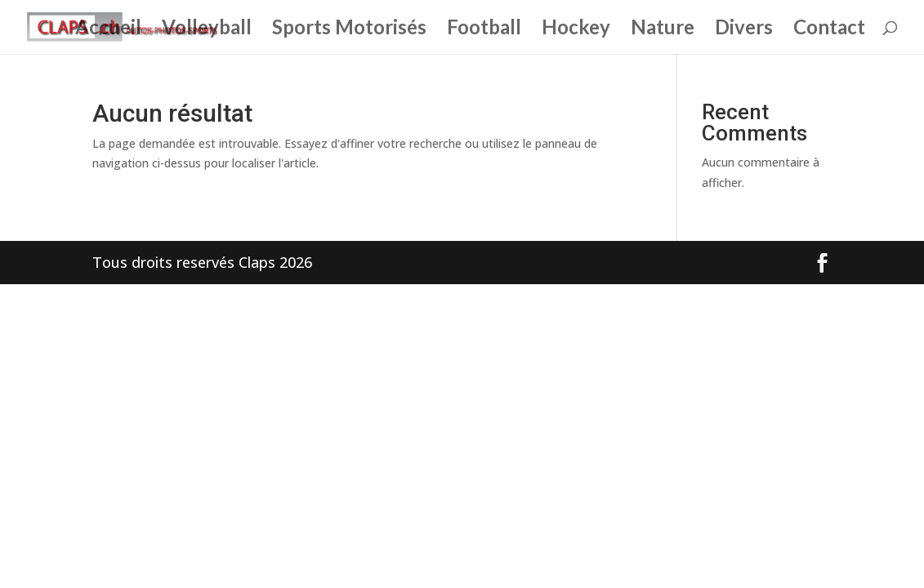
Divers (744, 30)
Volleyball (207, 30)
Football (484, 30)
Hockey (576, 30)
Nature (663, 30)
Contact (829, 30)
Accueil (108, 30)
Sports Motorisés (349, 30)
